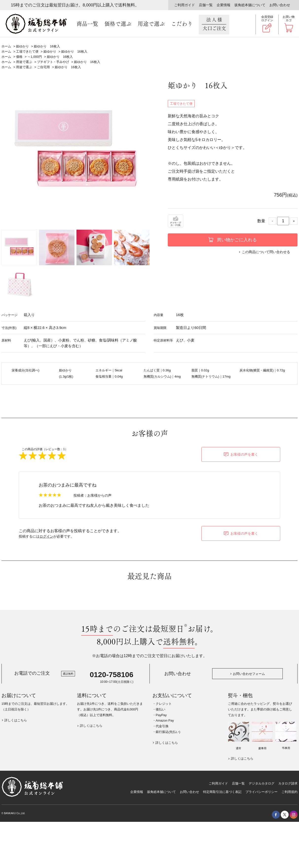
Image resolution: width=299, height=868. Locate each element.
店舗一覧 (206, 5)
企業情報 (224, 5)
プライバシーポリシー (262, 792)
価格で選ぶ (118, 24)
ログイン (46, 536)
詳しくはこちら (16, 720)
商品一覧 (87, 24)
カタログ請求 (288, 783)
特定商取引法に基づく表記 (222, 792)
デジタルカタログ (262, 783)
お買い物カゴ (289, 19)
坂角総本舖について (250, 5)
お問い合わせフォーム (249, 674)
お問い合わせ (280, 5)
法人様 (214, 24)
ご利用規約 (290, 792)
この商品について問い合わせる (266, 252)
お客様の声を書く (244, 454)
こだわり (182, 24)
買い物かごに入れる (237, 240)
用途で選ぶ (151, 24)
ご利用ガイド (185, 5)
